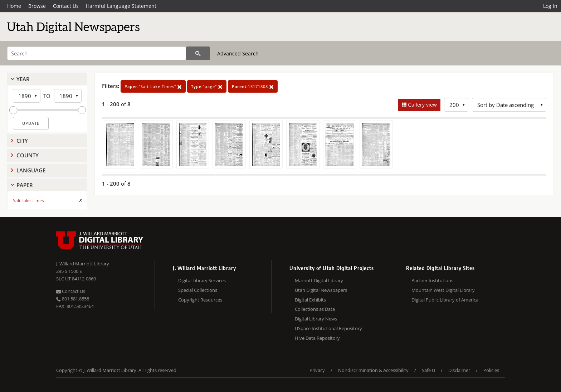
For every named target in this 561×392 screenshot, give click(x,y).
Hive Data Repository (317, 338)
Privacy (317, 370)
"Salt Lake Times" (153, 86)
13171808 (253, 86)
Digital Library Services (202, 280)
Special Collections (198, 290)
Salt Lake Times (28, 200)
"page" (207, 86)
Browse (37, 6)
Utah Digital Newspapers (321, 290)
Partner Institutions (432, 280)
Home (14, 6)
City (22, 141)
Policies (491, 370)
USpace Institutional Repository (328, 328)
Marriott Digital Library (319, 280)
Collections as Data (315, 309)
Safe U (428, 370)
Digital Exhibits (310, 300)
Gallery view (422, 105)
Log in (550, 6)
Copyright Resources (200, 300)
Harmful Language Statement (121, 6)
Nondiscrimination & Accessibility (373, 370)
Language (31, 170)
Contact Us (66, 6)
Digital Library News (316, 319)
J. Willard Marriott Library (83, 264)
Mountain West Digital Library (443, 290)
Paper (25, 185)
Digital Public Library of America (445, 300)
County (28, 155)
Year (23, 79)
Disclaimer (459, 370)
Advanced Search (238, 53)
